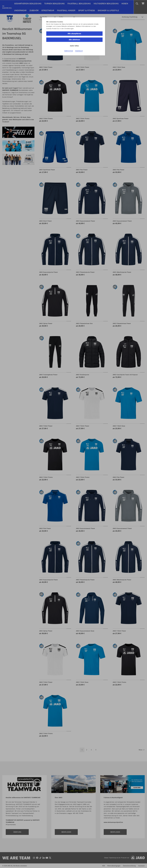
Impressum (79, 51)
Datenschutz (69, 51)
